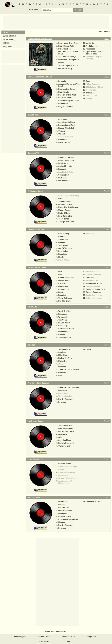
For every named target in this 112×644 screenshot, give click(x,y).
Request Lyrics (20, 637)
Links (68, 642)
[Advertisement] (56, 22)
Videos (6, 43)
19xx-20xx (33, 10)
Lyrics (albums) (9, 36)
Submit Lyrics (44, 637)
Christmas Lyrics (68, 637)
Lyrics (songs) (9, 39)
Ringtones (7, 46)
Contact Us (44, 642)
